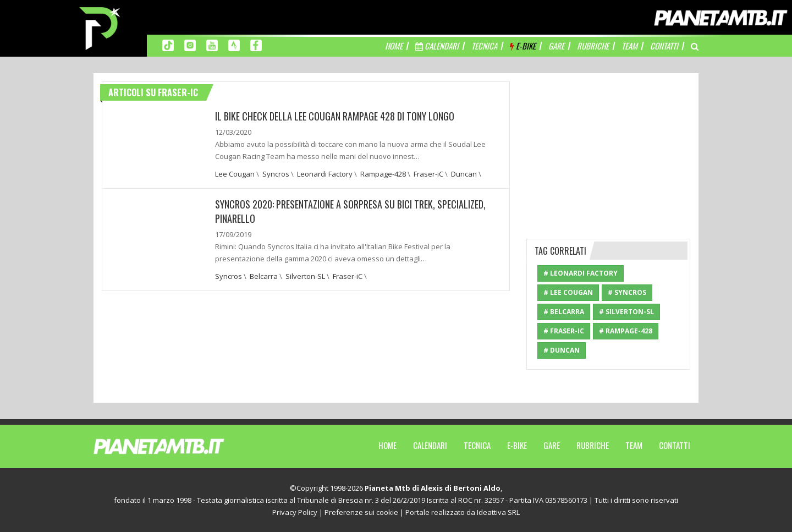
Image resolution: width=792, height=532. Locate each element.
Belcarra (264, 276)
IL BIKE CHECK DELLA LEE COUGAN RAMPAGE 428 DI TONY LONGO (335, 116)
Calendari (430, 445)
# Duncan (562, 350)
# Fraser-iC (564, 331)
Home (387, 445)
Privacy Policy (295, 512)
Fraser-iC (428, 174)
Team (634, 445)
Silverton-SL (305, 276)
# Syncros (627, 292)
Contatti (675, 445)
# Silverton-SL (626, 312)
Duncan (464, 174)
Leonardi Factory (325, 174)
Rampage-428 (383, 174)
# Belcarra (564, 312)
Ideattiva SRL (498, 512)
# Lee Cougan (568, 292)
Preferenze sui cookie (361, 512)
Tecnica (477, 445)
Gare (552, 445)
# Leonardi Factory (581, 273)
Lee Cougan (235, 174)
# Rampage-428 (626, 331)
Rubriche (593, 445)
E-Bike (517, 445)
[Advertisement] (609, 150)
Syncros (276, 174)
